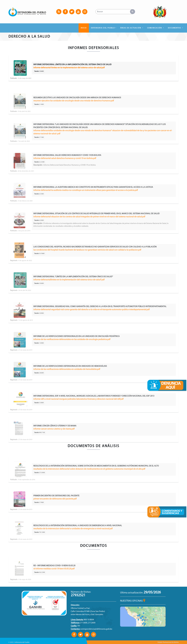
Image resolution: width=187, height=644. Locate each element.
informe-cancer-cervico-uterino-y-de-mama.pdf (54, 438)
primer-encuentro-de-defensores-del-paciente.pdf (55, 508)
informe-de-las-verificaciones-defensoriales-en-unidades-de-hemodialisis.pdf (67, 379)
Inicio (84, 28)
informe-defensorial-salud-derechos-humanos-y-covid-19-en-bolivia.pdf (65, 168)
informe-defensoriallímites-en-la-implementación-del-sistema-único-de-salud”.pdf (69, 289)
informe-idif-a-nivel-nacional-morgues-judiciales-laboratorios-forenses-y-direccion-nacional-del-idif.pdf (78, 409)
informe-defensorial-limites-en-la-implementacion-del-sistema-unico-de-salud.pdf (69, 68)
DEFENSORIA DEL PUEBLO (103, 28)
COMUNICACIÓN (155, 28)
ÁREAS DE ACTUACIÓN (131, 28)
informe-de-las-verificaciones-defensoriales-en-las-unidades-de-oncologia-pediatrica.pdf (72, 349)
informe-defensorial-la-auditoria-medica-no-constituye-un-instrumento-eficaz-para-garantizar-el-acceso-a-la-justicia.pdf (86, 200)
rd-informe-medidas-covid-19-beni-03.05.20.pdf (54, 578)
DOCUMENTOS (175, 28)
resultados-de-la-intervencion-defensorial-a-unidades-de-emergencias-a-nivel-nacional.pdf (73, 538)
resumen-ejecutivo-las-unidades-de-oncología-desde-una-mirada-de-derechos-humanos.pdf (74, 110)
